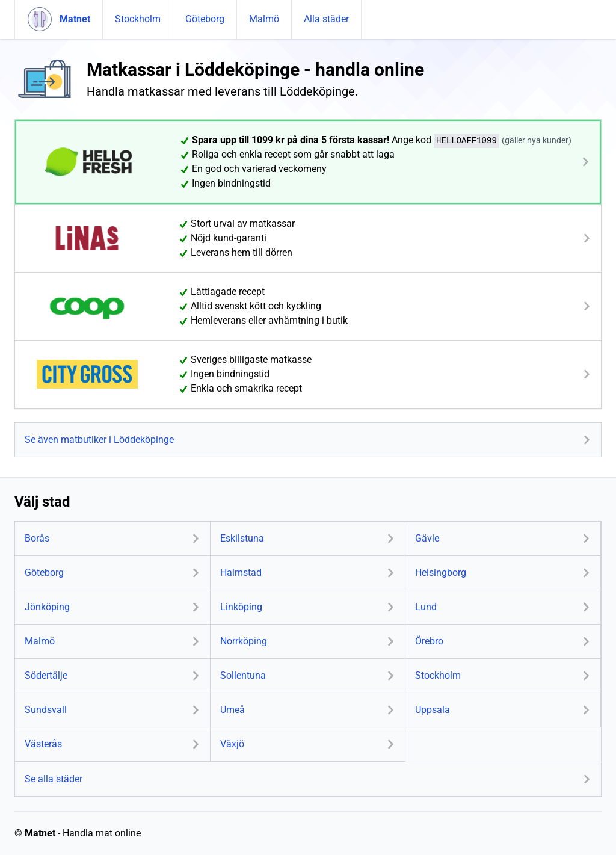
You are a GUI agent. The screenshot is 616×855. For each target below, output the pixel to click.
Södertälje (46, 675)
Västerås (43, 744)
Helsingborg (441, 573)
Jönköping (47, 607)
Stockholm (138, 19)
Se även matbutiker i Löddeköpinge (99, 440)
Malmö (264, 19)
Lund (426, 607)
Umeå (233, 710)
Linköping (241, 607)
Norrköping (244, 641)
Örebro (429, 641)
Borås (37, 538)
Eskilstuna (242, 538)
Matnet (40, 833)
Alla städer (326, 19)
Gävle (427, 538)
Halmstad (241, 573)
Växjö (232, 744)
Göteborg (205, 19)
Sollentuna (243, 675)
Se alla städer (54, 779)
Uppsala (433, 710)
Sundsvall (46, 710)
